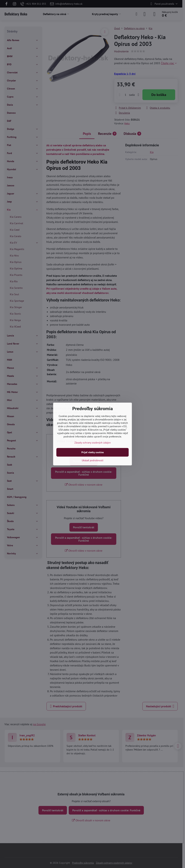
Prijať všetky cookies (93, 452)
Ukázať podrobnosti (93, 460)
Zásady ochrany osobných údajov (93, 443)
